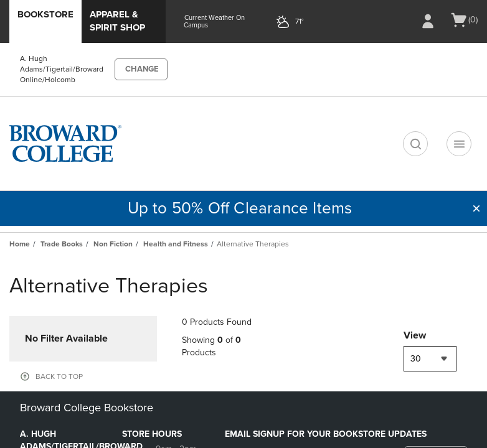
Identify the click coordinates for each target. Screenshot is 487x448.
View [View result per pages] (415, 335)
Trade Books (62, 244)
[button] (476, 208)
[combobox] (430, 359)
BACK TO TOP (59, 376)
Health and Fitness (176, 244)
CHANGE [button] (142, 69)
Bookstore (45, 14)
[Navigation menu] (459, 144)
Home (20, 244)
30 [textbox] (416, 359)
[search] (415, 144)
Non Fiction (113, 244)
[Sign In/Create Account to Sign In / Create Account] (428, 21)
